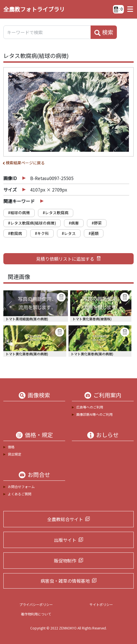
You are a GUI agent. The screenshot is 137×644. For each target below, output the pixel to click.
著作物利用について (36, 614)
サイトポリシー (101, 604)
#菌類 (94, 233)
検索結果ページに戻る (25, 163)
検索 (104, 32)
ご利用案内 (107, 395)
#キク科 (42, 233)
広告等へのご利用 (90, 407)
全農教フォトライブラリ (34, 9)
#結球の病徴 (19, 213)
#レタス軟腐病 (56, 213)
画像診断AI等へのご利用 (95, 414)
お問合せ (39, 475)
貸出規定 (15, 454)
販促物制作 (65, 561)
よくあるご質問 (20, 494)
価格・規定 (39, 435)
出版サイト (65, 540)
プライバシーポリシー (36, 604)
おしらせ (107, 435)
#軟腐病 (15, 233)
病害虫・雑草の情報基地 (65, 581)
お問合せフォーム (21, 487)
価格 (11, 447)
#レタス (69, 233)
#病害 (74, 223)
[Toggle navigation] (129, 9)
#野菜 (97, 223)
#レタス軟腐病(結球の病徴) (32, 223)
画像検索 (39, 395)
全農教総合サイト (65, 519)
